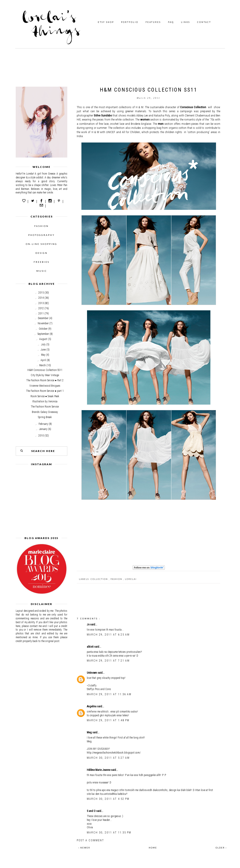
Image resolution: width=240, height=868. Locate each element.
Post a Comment (90, 840)
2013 (41, 303)
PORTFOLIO (130, 22)
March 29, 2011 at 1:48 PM (108, 720)
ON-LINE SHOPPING (41, 244)
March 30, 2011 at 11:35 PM (109, 833)
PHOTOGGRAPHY (41, 235)
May (43, 355)
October (43, 329)
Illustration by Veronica (45, 401)
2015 (41, 293)
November (43, 323)
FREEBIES (41, 262)
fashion (117, 579)
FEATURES (153, 22)
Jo (88, 625)
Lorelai (131, 579)
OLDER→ (221, 848)
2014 (41, 298)
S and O (92, 811)
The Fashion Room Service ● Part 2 (45, 380)
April (43, 360)
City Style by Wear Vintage (45, 375)
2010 (41, 436)
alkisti (91, 647)
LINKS (185, 22)
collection (100, 579)
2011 (41, 313)
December (43, 318)
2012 (41, 308)
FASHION (41, 226)
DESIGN (41, 253)
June (43, 350)
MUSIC (42, 271)
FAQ (171, 22)
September (43, 334)
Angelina (92, 706)
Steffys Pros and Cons (99, 689)
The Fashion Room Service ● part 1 (45, 391)
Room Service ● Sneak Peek (45, 396)
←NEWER (84, 848)
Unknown (92, 673)
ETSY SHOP (106, 22)
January (43, 429)
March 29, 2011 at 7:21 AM (108, 661)
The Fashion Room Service (45, 407)
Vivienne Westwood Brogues (45, 386)
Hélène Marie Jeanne (99, 770)
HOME (153, 848)
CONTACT (204, 22)
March (43, 365)
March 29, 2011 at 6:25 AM (108, 635)
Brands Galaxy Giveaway (45, 412)
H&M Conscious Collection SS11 (45, 370)
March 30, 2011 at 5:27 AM (108, 758)
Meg (90, 732)
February (43, 424)
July (43, 344)
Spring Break (45, 417)
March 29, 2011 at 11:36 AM (109, 694)
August (43, 339)
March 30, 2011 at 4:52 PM (108, 799)
